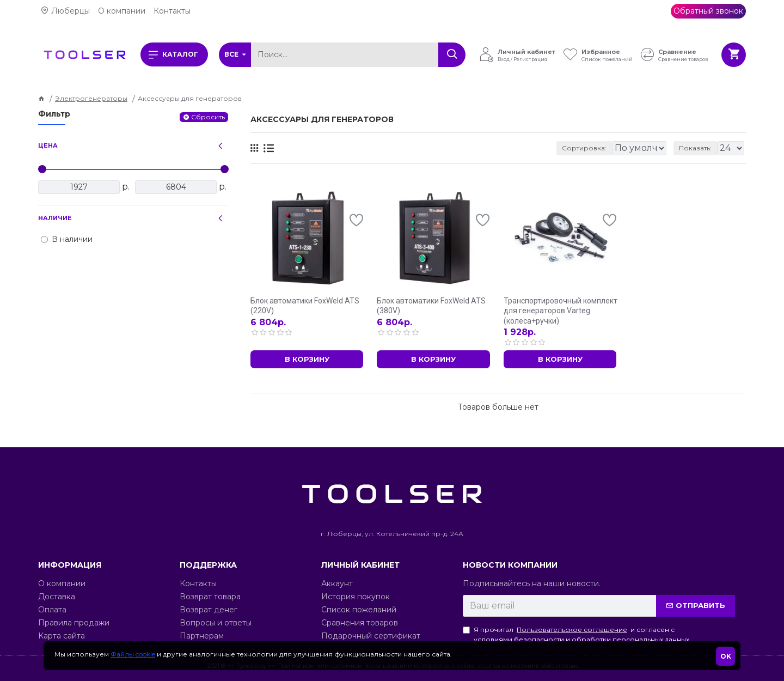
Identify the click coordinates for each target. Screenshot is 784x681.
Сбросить (208, 117)
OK (726, 656)
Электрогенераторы (91, 98)
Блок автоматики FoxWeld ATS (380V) (431, 306)
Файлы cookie (133, 654)
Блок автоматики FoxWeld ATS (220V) (305, 306)
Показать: (699, 148)
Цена (48, 145)
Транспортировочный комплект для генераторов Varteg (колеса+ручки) (561, 311)
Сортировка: (526, 148)
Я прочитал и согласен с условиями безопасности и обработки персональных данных (576, 634)
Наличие (55, 218)
